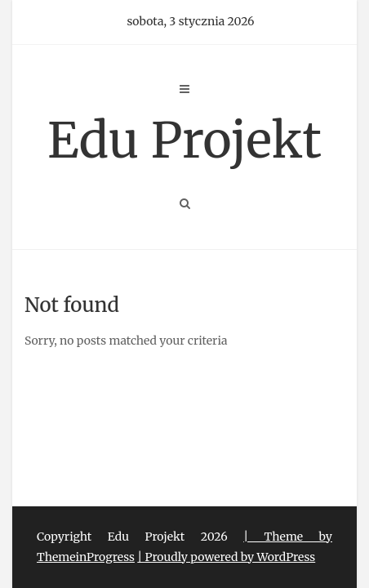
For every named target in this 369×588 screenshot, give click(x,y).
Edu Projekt (184, 140)
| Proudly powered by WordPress (226, 557)
